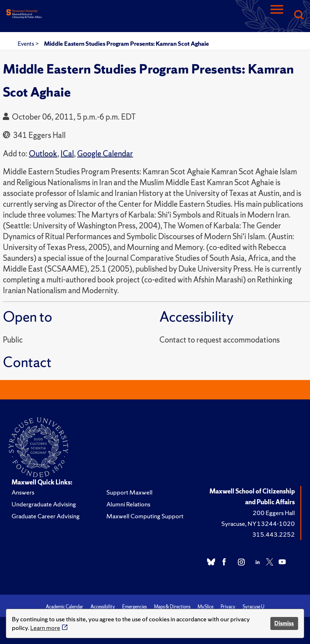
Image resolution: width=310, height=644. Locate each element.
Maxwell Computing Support (145, 516)
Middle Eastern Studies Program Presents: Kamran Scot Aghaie (127, 44)
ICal (67, 154)
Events (26, 44)
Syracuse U (253, 607)
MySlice (205, 607)
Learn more (45, 628)
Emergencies (134, 607)
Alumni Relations (128, 504)
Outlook (43, 154)
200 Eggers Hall (274, 513)
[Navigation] (277, 15)
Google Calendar (105, 154)
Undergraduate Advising (44, 504)
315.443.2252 (274, 534)
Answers (23, 492)
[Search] (298, 15)
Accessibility (103, 607)
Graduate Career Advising (46, 516)
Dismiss (284, 623)
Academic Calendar (65, 607)
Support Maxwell (129, 492)
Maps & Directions (172, 607)
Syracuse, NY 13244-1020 (258, 524)
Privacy (228, 607)
